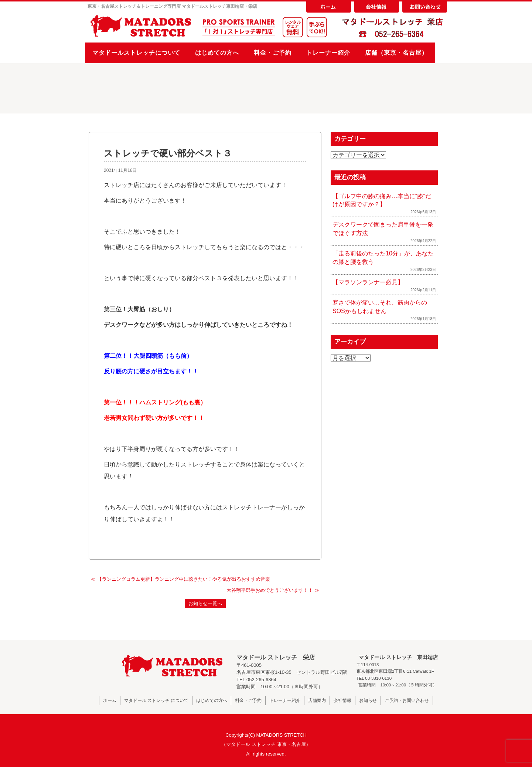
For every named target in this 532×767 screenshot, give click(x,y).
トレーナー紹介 (328, 53)
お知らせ (368, 700)
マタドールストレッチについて (136, 53)
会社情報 (342, 700)
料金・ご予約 (273, 53)
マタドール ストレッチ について (156, 700)
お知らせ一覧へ (205, 603)
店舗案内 (317, 700)
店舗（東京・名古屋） (396, 53)
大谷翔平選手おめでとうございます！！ (270, 590)
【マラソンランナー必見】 (368, 282)
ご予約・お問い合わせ (407, 700)
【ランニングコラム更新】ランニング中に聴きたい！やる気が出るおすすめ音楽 (184, 579)
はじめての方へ (217, 53)
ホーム (110, 700)
